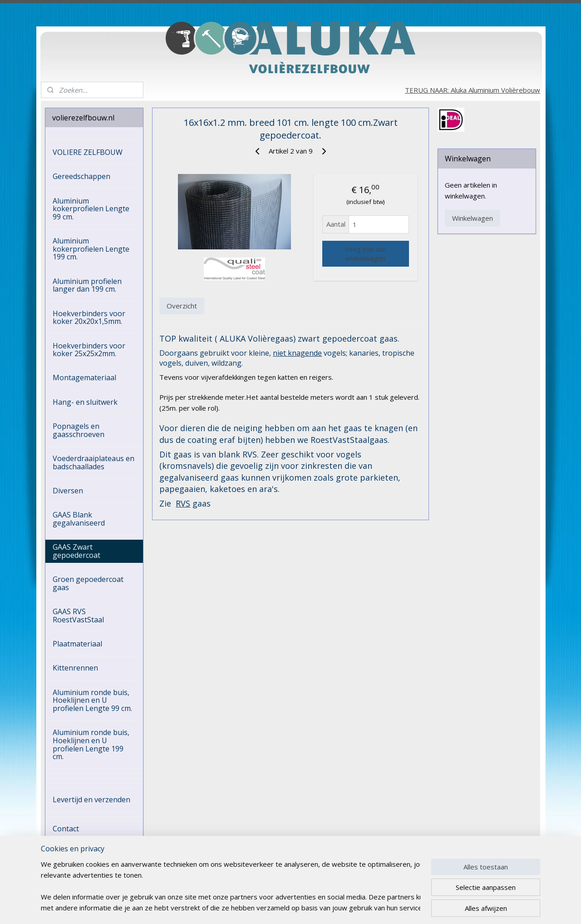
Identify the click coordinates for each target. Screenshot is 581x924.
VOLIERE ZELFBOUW (88, 152)
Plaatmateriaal (77, 644)
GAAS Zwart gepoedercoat (76, 551)
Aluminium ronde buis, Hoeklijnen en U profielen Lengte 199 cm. (91, 744)
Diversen (68, 491)
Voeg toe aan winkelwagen (365, 253)
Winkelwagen (473, 218)
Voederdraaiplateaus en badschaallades (94, 462)
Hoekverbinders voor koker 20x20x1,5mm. (89, 318)
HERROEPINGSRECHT (89, 867)
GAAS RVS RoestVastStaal (78, 616)
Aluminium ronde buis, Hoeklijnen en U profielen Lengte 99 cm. (92, 700)
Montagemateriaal (84, 378)
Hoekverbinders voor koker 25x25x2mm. (89, 350)
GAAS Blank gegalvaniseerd (79, 519)
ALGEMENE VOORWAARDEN (81, 848)
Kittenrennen (75, 668)
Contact (66, 829)
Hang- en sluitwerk (85, 402)
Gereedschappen (81, 176)
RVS (183, 503)
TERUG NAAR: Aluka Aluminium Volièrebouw (473, 90)
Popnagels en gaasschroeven (79, 430)
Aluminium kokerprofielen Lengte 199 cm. (91, 249)
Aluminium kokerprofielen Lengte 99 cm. (91, 209)
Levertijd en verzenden (91, 800)
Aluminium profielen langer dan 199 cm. (87, 285)
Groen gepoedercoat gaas (88, 583)
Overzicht (182, 306)
